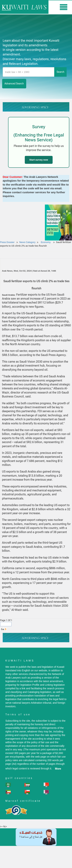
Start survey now (39, 160)
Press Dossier (7, 242)
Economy (46, 242)
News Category (27, 242)
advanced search (14, 84)
